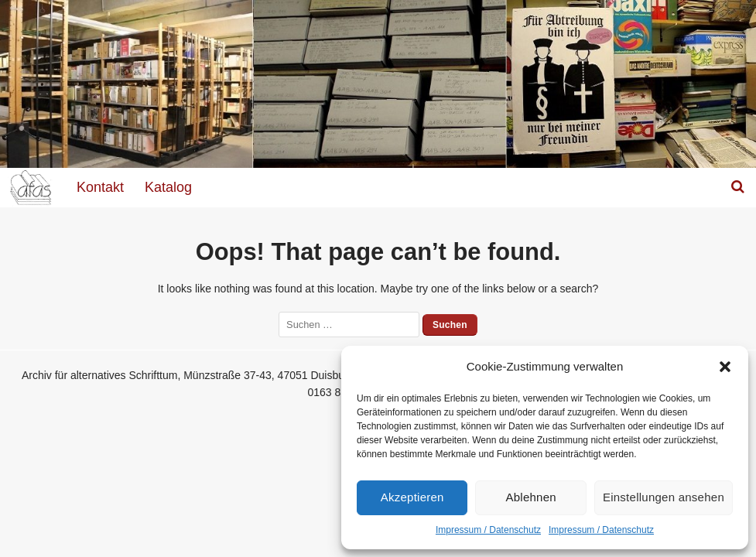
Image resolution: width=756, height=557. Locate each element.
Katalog (168, 187)
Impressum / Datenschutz (488, 530)
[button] (725, 367)
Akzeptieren (412, 497)
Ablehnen (531, 497)
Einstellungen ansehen (664, 497)
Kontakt (100, 187)
